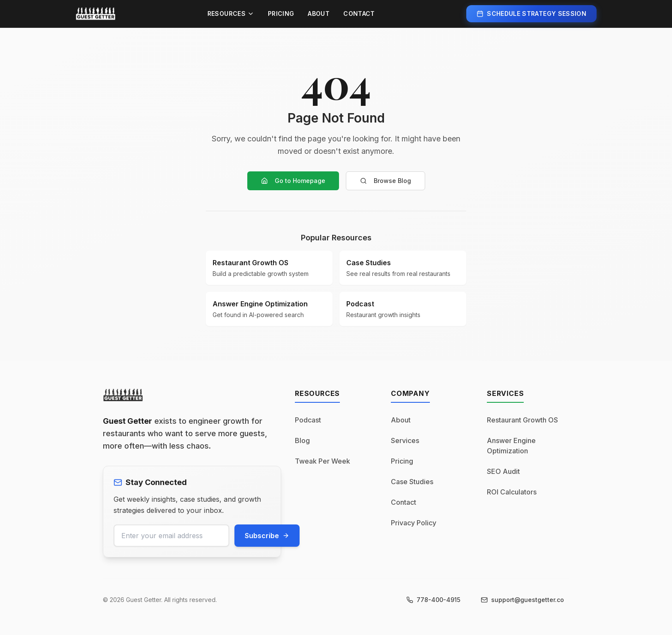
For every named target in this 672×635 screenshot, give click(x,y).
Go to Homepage (293, 181)
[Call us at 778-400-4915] (433, 600)
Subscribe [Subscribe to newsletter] (267, 536)
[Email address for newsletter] (171, 536)
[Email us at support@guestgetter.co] (522, 600)
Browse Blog (385, 181)
